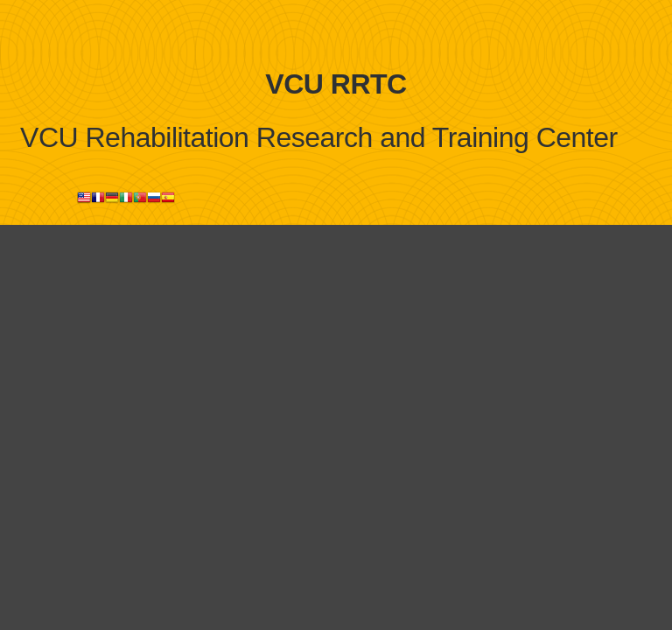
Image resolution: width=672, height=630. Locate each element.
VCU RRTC (336, 84)
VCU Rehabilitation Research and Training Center (319, 137)
